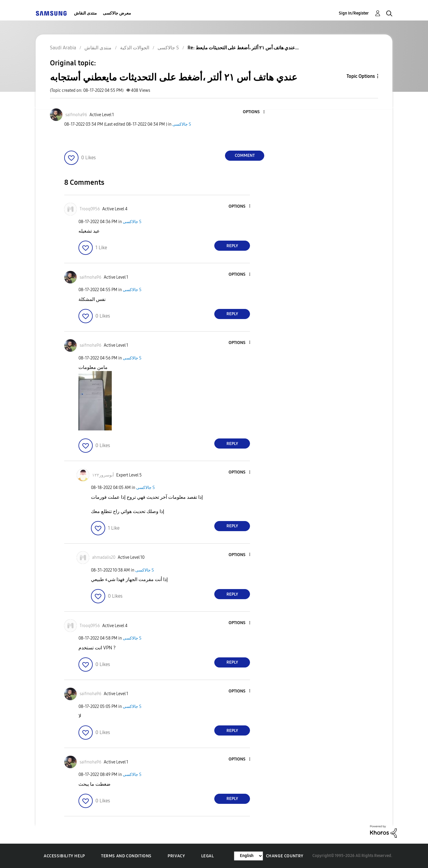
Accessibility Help (64, 856)
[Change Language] (248, 856)
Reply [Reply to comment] (232, 246)
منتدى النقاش (85, 13)
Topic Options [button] (361, 76)
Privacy (176, 856)
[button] (254, 112)
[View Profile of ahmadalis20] (104, 557)
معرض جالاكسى (117, 13)
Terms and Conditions (126, 856)
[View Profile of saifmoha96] (76, 115)
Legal (208, 856)
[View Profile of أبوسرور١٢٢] (103, 475)
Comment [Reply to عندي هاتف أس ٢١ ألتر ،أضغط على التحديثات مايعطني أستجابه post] (245, 156)
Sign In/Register (354, 13)
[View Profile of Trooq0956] (90, 209)
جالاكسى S (182, 124)
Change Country (285, 856)
